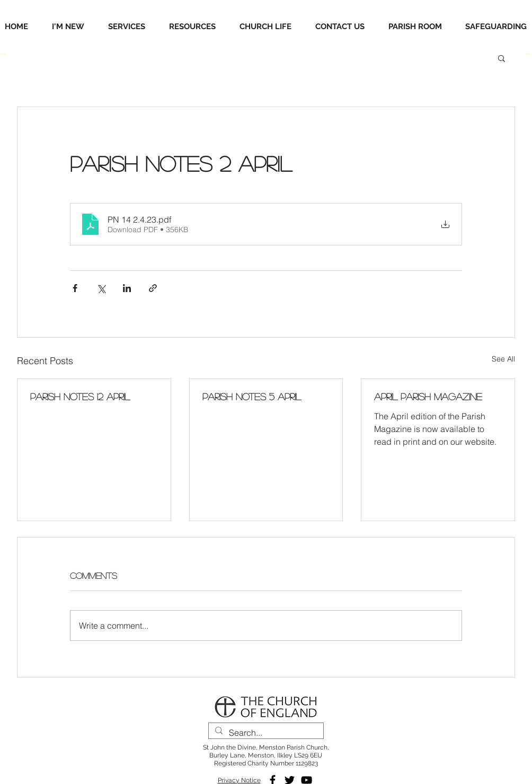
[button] (502, 58)
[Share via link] (153, 288)
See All (503, 359)
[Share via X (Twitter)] (101, 288)
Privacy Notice (239, 780)
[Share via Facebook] (75, 288)
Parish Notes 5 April (252, 397)
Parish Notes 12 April (80, 397)
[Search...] (265, 733)
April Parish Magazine (428, 397)
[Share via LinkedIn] (127, 288)
